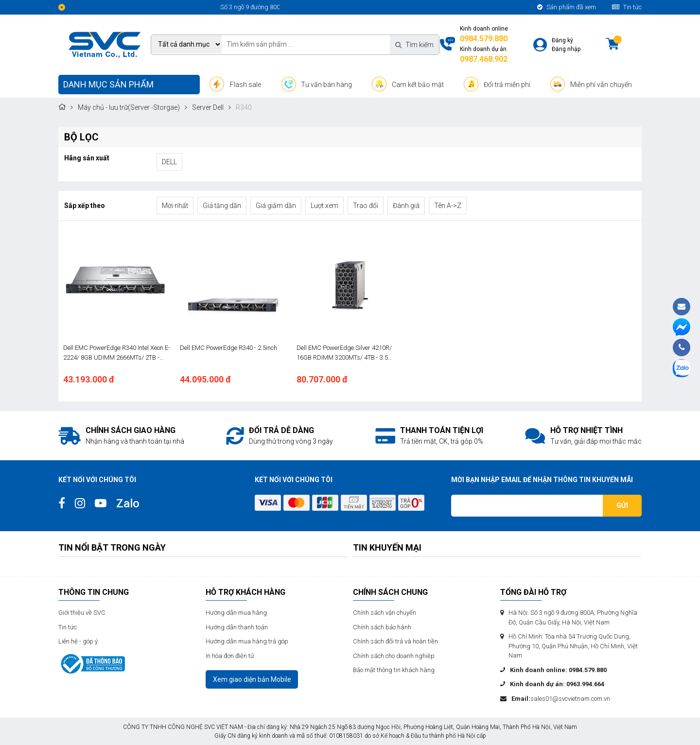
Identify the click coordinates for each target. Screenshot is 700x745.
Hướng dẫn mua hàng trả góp (247, 641)
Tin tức (627, 7)
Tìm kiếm (414, 45)
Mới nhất (175, 206)
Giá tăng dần (222, 206)
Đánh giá (406, 206)
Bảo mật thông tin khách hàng (394, 670)
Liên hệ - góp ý (78, 641)
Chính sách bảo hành (382, 627)
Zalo (128, 503)
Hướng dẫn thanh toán (237, 627)
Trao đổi (366, 206)
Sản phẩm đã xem (567, 7)
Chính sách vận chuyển (385, 613)
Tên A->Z (448, 206)
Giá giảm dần (276, 206)
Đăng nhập (566, 49)
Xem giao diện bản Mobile (252, 679)
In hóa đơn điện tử (230, 656)
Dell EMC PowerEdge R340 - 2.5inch (228, 348)
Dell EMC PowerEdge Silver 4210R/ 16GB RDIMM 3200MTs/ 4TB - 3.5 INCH (344, 353)
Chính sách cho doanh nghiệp (394, 656)
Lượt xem (324, 206)
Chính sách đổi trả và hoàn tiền (395, 641)
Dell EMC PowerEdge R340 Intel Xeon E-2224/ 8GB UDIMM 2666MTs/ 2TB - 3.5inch (117, 353)
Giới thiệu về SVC (82, 613)
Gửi (622, 505)
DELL (169, 162)
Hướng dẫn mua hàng (236, 613)
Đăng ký (562, 40)
